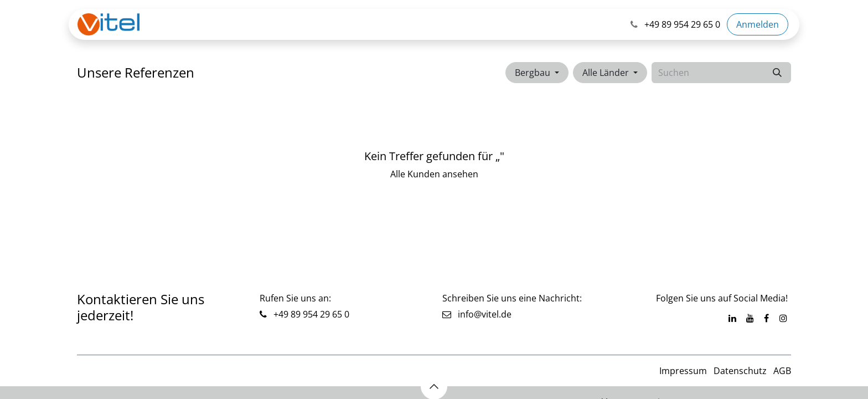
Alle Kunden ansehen (434, 174)
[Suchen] (777, 73)
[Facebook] (766, 318)
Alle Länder (606, 73)
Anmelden (758, 24)
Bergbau (533, 73)
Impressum (683, 371)
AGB (782, 371)
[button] (537, 73)
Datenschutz (740, 371)
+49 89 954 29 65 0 (310, 314)
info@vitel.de (477, 314)
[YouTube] (750, 318)
